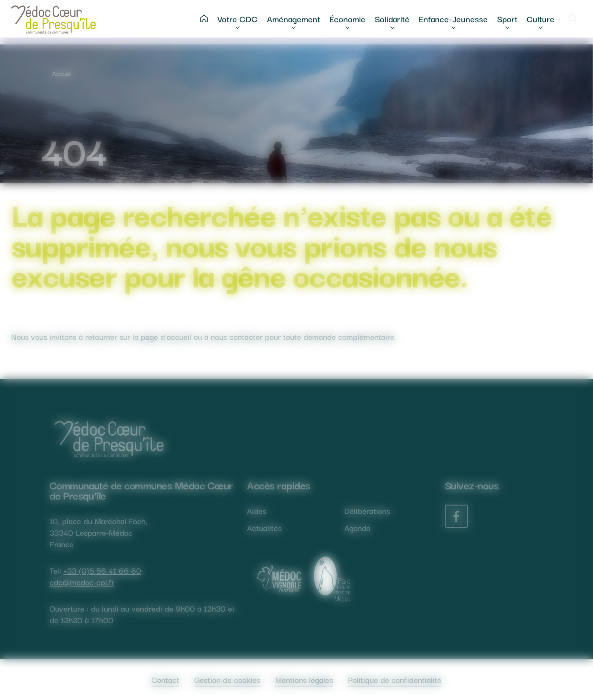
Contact (165, 679)
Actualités (264, 528)
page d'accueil (166, 336)
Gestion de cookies (227, 679)
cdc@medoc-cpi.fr (82, 582)
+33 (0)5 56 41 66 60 (102, 570)
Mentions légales (304, 679)
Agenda (357, 528)
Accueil (62, 73)
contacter (246, 336)
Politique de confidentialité (395, 679)
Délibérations (367, 510)
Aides (257, 510)
